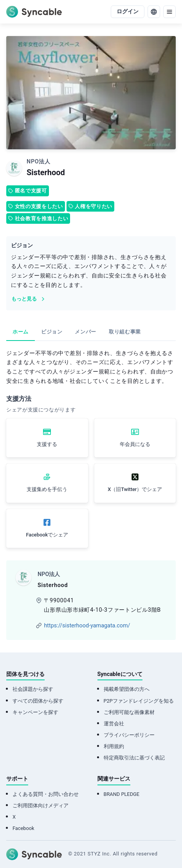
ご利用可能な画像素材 (129, 712)
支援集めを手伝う (47, 489)
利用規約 (114, 746)
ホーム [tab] (21, 332)
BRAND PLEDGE (122, 794)
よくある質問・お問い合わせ (46, 794)
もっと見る (29, 299)
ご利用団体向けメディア (41, 805)
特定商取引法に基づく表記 (134, 758)
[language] (154, 12)
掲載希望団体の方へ (127, 689)
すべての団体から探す (38, 701)
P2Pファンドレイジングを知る (139, 701)
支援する (47, 444)
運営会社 (114, 724)
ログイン (128, 12)
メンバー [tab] (86, 332)
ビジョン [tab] (52, 332)
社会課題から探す (33, 689)
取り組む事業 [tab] (125, 332)
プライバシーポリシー (129, 735)
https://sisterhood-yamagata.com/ (87, 626)
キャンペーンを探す (35, 712)
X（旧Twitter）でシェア (135, 489)
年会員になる (135, 444)
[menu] (169, 12)
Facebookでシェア (47, 535)
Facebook (23, 828)
